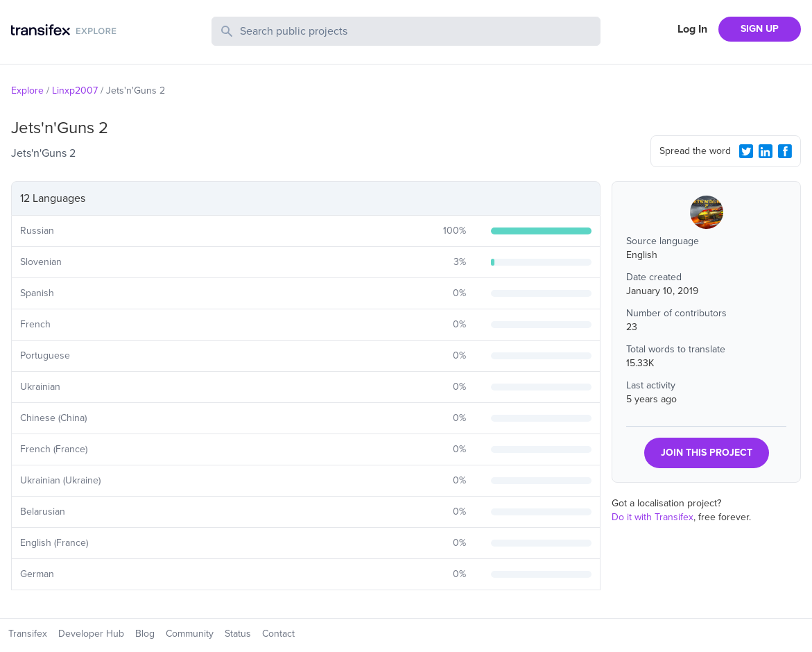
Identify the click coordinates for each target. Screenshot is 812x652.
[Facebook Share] (785, 151)
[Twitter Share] (746, 151)
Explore (27, 91)
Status (238, 634)
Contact (278, 634)
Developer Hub (91, 634)
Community (190, 634)
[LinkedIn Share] (766, 151)
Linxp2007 (75, 91)
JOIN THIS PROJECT (707, 453)
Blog (145, 634)
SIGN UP (760, 29)
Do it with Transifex (653, 517)
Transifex (28, 634)
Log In (692, 29)
